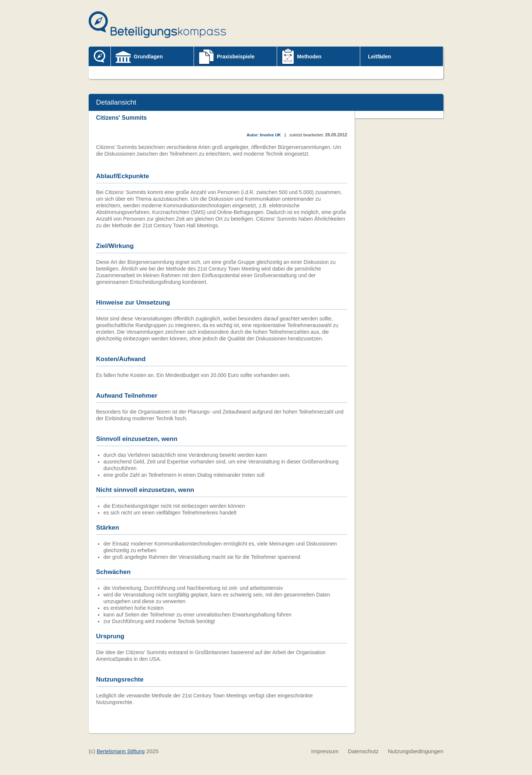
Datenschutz (363, 751)
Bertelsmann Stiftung (121, 751)
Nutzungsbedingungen (416, 751)
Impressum (325, 751)
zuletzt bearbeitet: (307, 135)
